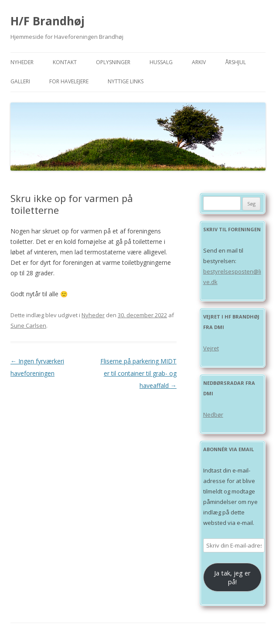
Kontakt (65, 62)
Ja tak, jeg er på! (232, 577)
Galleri (20, 81)
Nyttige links (126, 81)
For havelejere (69, 81)
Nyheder (22, 62)
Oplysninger (113, 62)
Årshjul (235, 62)
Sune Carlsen (28, 325)
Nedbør (213, 414)
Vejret (211, 348)
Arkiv (199, 62)
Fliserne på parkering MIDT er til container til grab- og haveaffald (138, 373)
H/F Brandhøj (48, 21)
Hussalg (161, 62)
